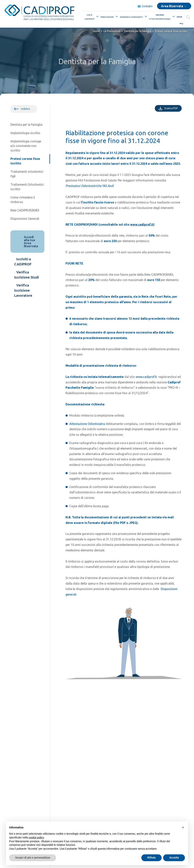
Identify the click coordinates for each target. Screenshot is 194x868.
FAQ (181, 23)
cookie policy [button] (36, 837)
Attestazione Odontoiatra (87, 424)
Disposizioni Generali (25, 219)
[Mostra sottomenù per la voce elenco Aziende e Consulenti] (145, 16)
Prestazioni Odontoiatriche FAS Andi (90, 186)
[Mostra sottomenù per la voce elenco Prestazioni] (116, 16)
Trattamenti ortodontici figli (27, 174)
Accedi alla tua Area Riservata (31, 242)
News (180, 17)
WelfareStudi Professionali (160, 16)
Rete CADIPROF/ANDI (25, 210)
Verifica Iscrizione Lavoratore (23, 290)
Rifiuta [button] (152, 858)
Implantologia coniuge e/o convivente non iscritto (26, 146)
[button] (183, 827)
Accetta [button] (174, 858)
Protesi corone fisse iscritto (25, 161)
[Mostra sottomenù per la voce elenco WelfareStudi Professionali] (173, 16)
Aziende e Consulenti (131, 17)
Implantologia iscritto (25, 133)
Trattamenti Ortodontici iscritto (27, 187)
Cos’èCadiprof (89, 16)
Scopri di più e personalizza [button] (33, 858)
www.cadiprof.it (142, 224)
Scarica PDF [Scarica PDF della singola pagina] (173, 108)
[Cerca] (189, 16)
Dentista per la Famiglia (26, 125)
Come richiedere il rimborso (23, 200)
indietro (26, 109)
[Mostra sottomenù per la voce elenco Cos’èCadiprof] (97, 16)
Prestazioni (107, 17)
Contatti (145, 6)
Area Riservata (172, 6)
